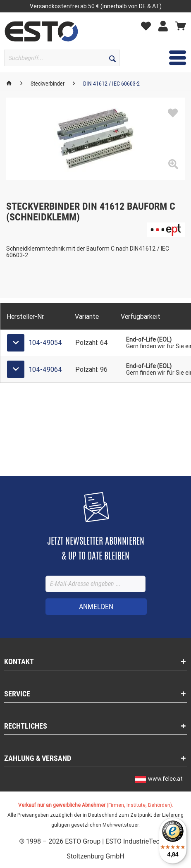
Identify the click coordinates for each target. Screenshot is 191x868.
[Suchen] (112, 58)
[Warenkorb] (181, 26)
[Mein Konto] (165, 26)
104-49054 (45, 343)
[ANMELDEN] (96, 607)
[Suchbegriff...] (62, 58)
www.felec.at (165, 779)
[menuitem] (148, 25)
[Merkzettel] (148, 26)
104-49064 (45, 369)
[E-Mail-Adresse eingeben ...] (95, 584)
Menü (166, 56)
